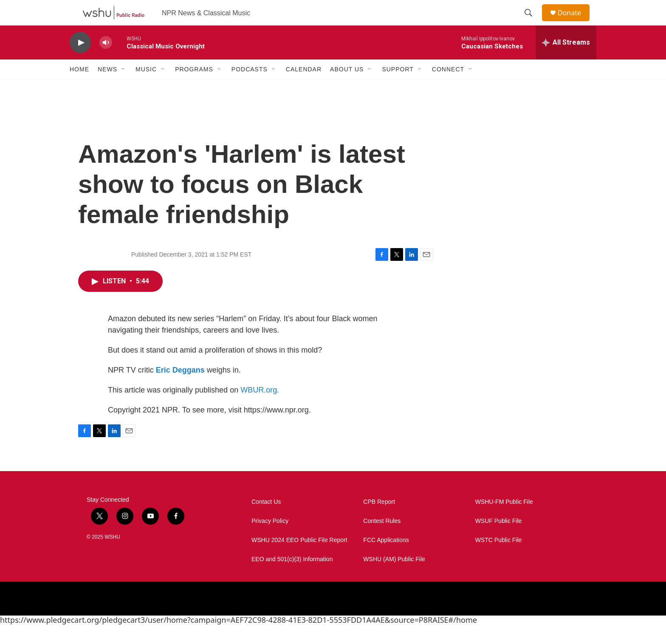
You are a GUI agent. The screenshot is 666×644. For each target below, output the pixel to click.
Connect (448, 88)
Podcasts (250, 88)
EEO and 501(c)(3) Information (292, 578)
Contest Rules (382, 540)
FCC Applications (386, 559)
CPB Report (379, 521)
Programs (194, 88)
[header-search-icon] (532, 23)
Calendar (304, 88)
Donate (575, 22)
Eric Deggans (180, 389)
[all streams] (566, 62)
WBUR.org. (260, 409)
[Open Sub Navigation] (124, 88)
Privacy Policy (270, 540)
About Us (347, 88)
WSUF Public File (499, 540)
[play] (80, 62)
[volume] (106, 62)
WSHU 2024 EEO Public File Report (299, 559)
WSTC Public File (499, 559)
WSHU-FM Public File (504, 521)
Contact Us (266, 521)
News (107, 88)
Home (79, 88)
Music (146, 88)
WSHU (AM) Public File (394, 578)
